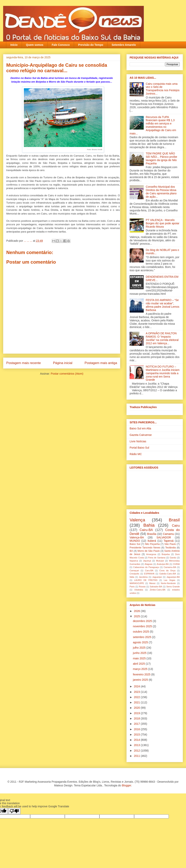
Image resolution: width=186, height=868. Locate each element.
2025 (137, 616)
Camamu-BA (170, 567)
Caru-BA (149, 571)
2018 (137, 718)
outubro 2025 (141, 632)
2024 (137, 686)
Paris (132, 587)
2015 (137, 735)
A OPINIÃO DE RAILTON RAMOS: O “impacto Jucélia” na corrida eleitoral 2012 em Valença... (162, 338)
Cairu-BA (146, 530)
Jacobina (143, 577)
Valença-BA (137, 537)
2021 (137, 702)
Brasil (174, 520)
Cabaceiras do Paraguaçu (146, 567)
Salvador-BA (156, 587)
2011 (137, 756)
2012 (137, 751)
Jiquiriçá (147, 561)
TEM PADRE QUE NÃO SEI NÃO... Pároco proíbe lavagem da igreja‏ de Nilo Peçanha (162, 158)
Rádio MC (136, 454)
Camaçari (134, 571)
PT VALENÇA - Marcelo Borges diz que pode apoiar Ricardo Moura (163, 223)
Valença (137, 520)
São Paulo (170, 544)
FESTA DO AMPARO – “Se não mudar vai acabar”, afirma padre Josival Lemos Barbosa (163, 305)
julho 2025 (140, 648)
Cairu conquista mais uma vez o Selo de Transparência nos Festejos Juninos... (163, 89)
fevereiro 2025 (142, 674)
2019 (137, 713)
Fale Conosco (61, 45)
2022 (137, 697)
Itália (132, 577)
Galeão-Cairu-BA (168, 574)
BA (131, 551)
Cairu (176, 526)
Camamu (168, 534)
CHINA (176, 564)
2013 (137, 745)
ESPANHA (149, 574)
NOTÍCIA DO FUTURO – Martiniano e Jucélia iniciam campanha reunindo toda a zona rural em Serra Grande (163, 373)
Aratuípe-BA (163, 564)
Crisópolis (134, 574)
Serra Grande (173, 587)
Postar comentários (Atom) (67, 374)
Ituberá (152, 541)
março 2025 (141, 669)
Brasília (152, 534)
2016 (137, 729)
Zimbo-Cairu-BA (158, 590)
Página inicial (63, 363)
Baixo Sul (135, 544)
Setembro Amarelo (124, 45)
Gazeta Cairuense (141, 435)
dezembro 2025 (143, 621)
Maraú (152, 583)
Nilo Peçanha (152, 544)
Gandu (173, 558)
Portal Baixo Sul (139, 448)
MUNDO (135, 541)
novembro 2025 (143, 626)
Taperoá (169, 541)
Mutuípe (160, 561)
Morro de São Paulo (149, 551)
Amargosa (151, 554)
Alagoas (148, 564)
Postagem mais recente (23, 363)
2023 (137, 692)
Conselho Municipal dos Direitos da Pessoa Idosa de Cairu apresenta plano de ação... (161, 192)
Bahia (149, 525)
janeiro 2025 (141, 680)
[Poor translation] (14, 811)
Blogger (126, 785)
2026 (137, 611)
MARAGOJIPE (137, 583)
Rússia (142, 587)
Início (14, 45)
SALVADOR (164, 537)
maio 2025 (140, 658)
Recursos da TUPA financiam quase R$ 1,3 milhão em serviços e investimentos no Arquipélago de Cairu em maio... (153, 125)
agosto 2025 (141, 642)
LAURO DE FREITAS (146, 580)
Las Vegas (170, 580)
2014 (137, 740)
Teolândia (171, 548)
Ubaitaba (139, 590)
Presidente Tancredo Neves (145, 548)
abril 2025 (139, 664)
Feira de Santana (157, 558)
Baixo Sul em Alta (140, 428)
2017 (137, 724)
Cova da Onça (167, 571)
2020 (137, 708)
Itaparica (134, 561)
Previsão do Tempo (91, 45)
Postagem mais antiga (101, 363)
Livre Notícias (138, 441)
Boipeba (166, 554)
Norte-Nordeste (168, 583)
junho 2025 (140, 653)
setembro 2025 (142, 637)
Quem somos (35, 45)
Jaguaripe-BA (173, 577)
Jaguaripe (157, 577)
